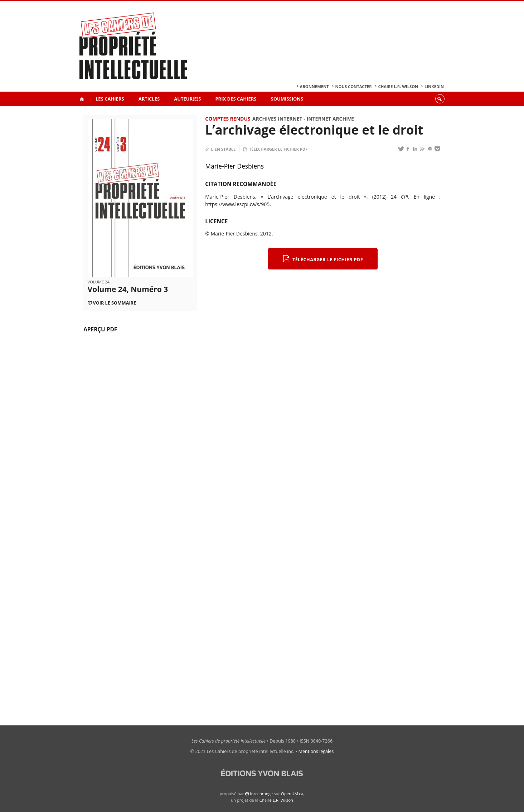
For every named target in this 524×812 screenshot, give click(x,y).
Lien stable (220, 149)
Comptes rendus (228, 119)
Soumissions (287, 99)
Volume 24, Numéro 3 (128, 289)
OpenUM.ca (292, 794)
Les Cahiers (110, 99)
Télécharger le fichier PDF (275, 149)
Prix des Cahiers (236, 99)
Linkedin (434, 86)
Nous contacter (354, 86)
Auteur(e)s (187, 99)
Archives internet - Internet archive (303, 119)
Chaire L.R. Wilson (398, 86)
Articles (149, 99)
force (261, 794)
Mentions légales (316, 751)
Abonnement (314, 86)
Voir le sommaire (115, 303)
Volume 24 (99, 282)
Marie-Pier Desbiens (234, 166)
